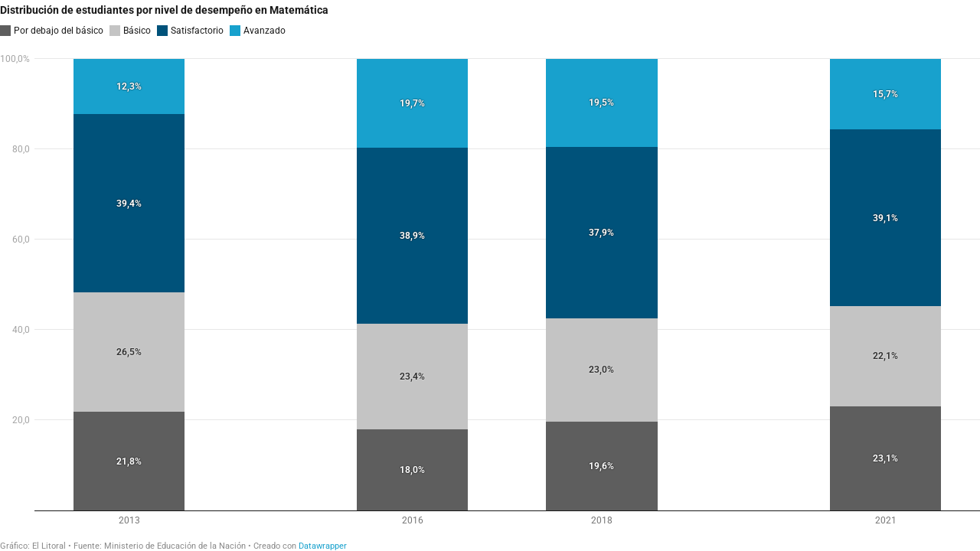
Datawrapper (323, 546)
